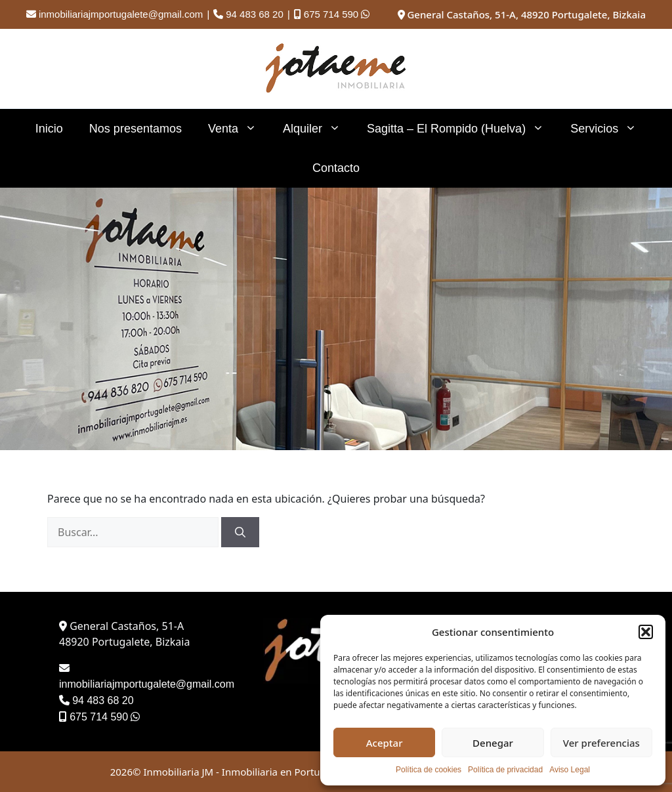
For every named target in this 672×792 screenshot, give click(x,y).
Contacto (336, 168)
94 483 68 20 (255, 14)
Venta (239, 129)
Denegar (493, 743)
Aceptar (385, 743)
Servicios (610, 129)
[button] (646, 632)
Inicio (49, 129)
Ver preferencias (601, 743)
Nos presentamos (136, 129)
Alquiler (318, 129)
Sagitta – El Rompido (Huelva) (462, 129)
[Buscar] (240, 532)
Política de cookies (429, 770)
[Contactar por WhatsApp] (365, 14)
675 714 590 (331, 14)
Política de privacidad (505, 770)
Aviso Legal (570, 770)
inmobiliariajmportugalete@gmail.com (121, 14)
